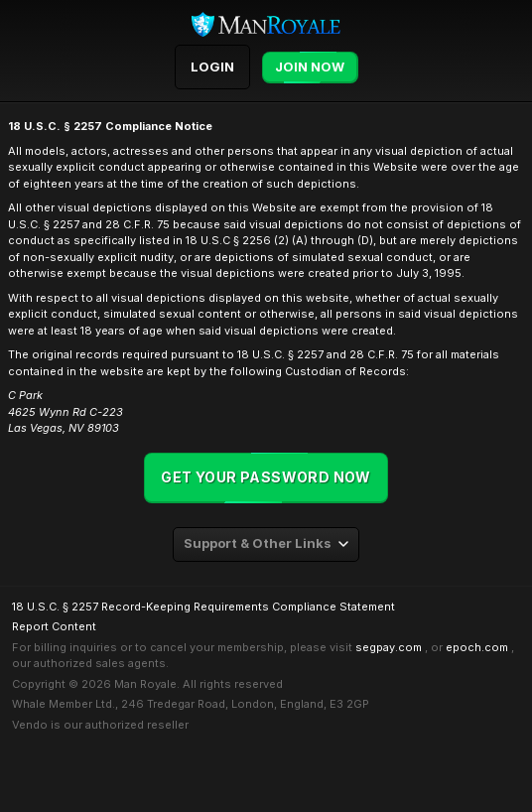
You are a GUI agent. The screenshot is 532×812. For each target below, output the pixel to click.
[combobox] (266, 544)
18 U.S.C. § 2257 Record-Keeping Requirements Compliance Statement (203, 607)
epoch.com (477, 647)
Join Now (310, 67)
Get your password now (266, 477)
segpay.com (389, 647)
